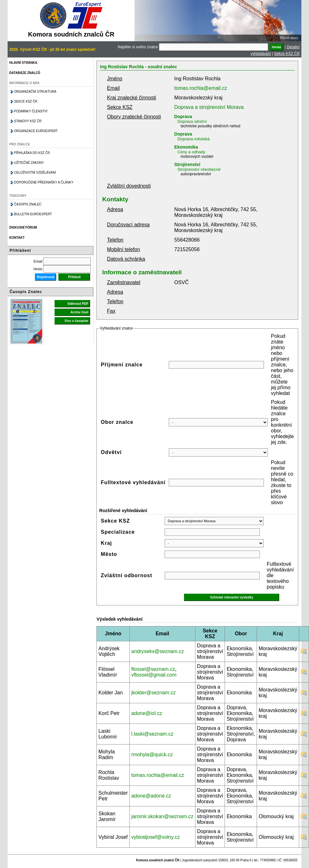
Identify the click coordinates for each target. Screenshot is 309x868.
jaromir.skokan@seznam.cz (162, 816)
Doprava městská (193, 139)
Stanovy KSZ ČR (28, 121)
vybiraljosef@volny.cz (156, 837)
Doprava (183, 117)
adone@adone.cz (151, 796)
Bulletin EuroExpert (33, 214)
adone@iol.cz (147, 713)
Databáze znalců (25, 73)
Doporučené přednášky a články (44, 182)
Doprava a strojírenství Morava (209, 107)
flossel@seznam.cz (153, 669)
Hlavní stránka (23, 63)
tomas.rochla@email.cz (201, 88)
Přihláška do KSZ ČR (32, 153)
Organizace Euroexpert (36, 131)
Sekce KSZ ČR (287, 54)
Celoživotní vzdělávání (35, 173)
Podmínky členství (31, 111)
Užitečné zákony (29, 163)
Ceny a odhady (191, 152)
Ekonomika (186, 147)
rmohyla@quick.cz (152, 754)
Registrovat (46, 277)
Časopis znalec (28, 204)
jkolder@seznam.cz (154, 693)
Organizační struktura (35, 92)
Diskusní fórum (23, 227)
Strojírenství (187, 164)
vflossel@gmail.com (154, 675)
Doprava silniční (192, 121)
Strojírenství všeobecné (199, 169)
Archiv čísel (79, 312)
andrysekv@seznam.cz (158, 651)
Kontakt (17, 238)
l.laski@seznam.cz (152, 734)
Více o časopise (76, 321)
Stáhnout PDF (78, 304)
